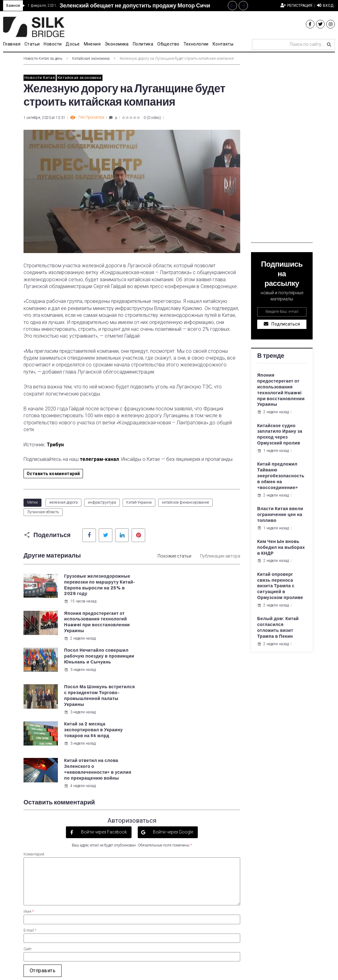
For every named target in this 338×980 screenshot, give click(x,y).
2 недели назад (193, 601)
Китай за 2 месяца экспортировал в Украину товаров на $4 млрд (93, 662)
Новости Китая (40, 78)
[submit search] (329, 45)
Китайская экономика (91, 59)
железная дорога (63, 502)
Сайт (28, 851)
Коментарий (34, 756)
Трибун (55, 445)
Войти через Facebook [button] (104, 733)
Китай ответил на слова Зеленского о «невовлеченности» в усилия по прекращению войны (205, 668)
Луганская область (43, 512)
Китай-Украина (139, 502)
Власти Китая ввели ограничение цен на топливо (280, 515)
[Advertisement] (282, 150)
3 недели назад (80, 644)
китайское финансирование (185, 502)
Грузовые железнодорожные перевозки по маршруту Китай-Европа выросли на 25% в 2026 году (94, 588)
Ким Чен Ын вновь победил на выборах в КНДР (281, 547)
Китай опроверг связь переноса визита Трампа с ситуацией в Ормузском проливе (280, 586)
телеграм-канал (99, 459)
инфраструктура (102, 502)
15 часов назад (80, 607)
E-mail (30, 832)
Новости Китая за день (43, 59)
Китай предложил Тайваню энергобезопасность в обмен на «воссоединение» (281, 476)
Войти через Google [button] (173, 733)
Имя (29, 813)
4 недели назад (193, 687)
